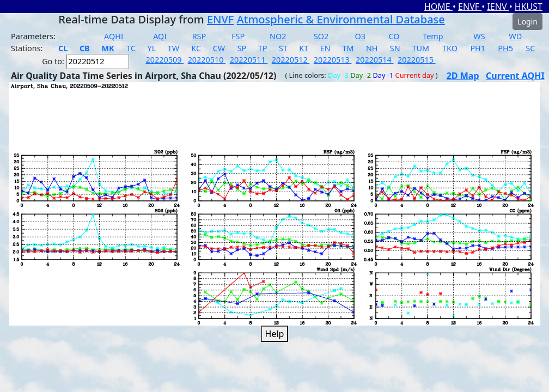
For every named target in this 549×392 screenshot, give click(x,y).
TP (263, 48)
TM (348, 48)
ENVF (470, 7)
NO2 (278, 36)
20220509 (165, 60)
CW (219, 48)
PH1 (478, 48)
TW (173, 48)
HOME (438, 7)
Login (527, 22)
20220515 (417, 60)
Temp (433, 36)
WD (515, 36)
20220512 (291, 60)
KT (304, 48)
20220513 (333, 60)
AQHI (114, 36)
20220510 (207, 60)
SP (242, 48)
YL (152, 48)
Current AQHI (515, 76)
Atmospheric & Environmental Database (341, 19)
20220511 (249, 60)
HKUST (529, 7)
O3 (360, 36)
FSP (238, 36)
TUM (421, 48)
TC (131, 48)
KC (196, 48)
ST (283, 48)
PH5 (505, 48)
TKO (450, 48)
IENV (498, 7)
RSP (199, 36)
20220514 (375, 60)
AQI (160, 36)
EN (325, 48)
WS (479, 36)
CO (394, 36)
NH (372, 48)
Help (275, 334)
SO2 (321, 36)
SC (530, 48)
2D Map (463, 76)
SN (395, 48)
